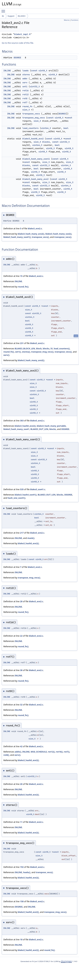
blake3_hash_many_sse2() (58, 234)
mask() (31, 538)
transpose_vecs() (40, 237)
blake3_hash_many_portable (51, 426)
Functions (75, 20)
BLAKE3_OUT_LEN (39, 429)
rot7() (67, 752)
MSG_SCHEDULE (39, 752)
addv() (18, 752)
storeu (26, 75)
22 (21, 636)
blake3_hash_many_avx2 (35, 179)
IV (52, 348)
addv (25, 79)
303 (22, 421)
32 (21, 705)
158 (22, 901)
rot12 (25, 94)
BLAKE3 (22, 16)
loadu (25, 71)
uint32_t (35, 87)
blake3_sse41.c (38, 489)
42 (21, 746)
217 (22, 533)
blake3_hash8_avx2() (25, 426)
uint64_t (46, 128)
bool (66, 128)
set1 (25, 87)
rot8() (6, 755)
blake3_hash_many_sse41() (17, 237)
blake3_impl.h (22, 34)
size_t (26, 110)
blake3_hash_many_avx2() (31, 234)
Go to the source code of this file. (18, 43)
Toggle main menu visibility (4, 10)
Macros (67, 20)
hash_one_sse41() (17, 498)
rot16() (59, 752)
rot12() (51, 752)
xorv (25, 83)
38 (21, 670)
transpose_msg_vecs (34, 118)
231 (22, 343)
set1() (18, 352)
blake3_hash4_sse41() (26, 495)
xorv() (6, 355)
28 (21, 601)
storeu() (26, 352)
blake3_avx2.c (35, 228)
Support (11, 16)
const (34, 71)
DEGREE (17, 58)
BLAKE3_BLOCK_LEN (25, 348)
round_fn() (23, 287)
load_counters (30, 128)
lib (3, 16)
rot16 (25, 91)
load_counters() (62, 348)
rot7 (25, 102)
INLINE (7, 71)
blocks (46, 142)
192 (22, 867)
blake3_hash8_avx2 (33, 139)
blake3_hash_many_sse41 (36, 159)
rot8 (25, 98)
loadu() (27, 872)
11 (21, 822)
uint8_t (43, 71)
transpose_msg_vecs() (42, 352)
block (39, 348)
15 (21, 276)
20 (21, 784)
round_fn (27, 106)
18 (21, 939)
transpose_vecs (31, 114)
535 (22, 489)
